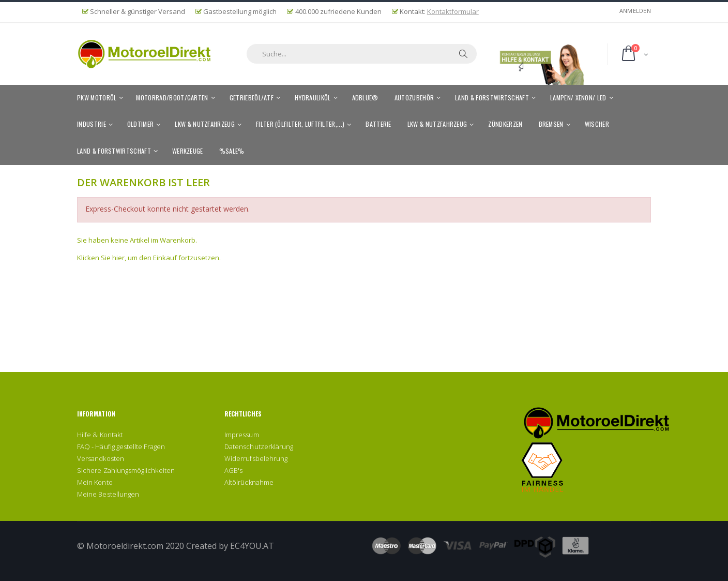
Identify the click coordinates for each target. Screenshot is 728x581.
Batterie (378, 124)
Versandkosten (101, 458)
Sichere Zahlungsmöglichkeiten (126, 470)
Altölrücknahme (249, 482)
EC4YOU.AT (252, 546)
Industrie (92, 124)
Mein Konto (95, 482)
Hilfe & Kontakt (100, 435)
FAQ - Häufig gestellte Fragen (121, 446)
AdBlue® (365, 98)
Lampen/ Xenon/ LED (578, 98)
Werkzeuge (188, 151)
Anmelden (635, 11)
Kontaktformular (453, 11)
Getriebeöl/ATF (252, 98)
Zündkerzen (505, 124)
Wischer (597, 124)
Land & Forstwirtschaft (492, 98)
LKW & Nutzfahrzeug (205, 124)
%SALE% (232, 151)
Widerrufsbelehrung (256, 458)
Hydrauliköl (313, 98)
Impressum (242, 435)
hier (118, 258)
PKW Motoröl (97, 98)
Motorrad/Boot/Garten (172, 98)
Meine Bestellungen (108, 494)
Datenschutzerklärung (259, 446)
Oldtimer (141, 124)
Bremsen (551, 124)
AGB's (233, 470)
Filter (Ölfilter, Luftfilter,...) (300, 124)
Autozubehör (414, 98)
